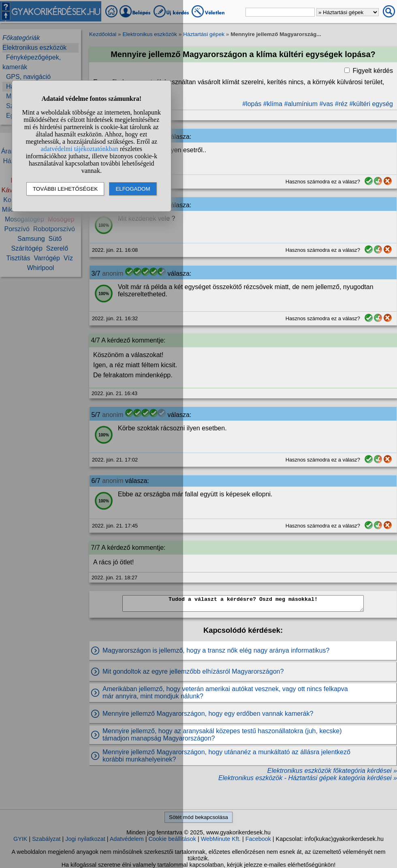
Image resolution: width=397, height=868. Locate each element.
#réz (341, 104)
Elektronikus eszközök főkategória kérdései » (332, 771)
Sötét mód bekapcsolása (198, 817)
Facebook (258, 839)
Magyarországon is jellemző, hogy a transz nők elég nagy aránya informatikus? (216, 650)
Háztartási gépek (204, 34)
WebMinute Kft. (221, 839)
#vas (327, 104)
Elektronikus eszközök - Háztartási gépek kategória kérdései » (308, 778)
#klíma (273, 104)
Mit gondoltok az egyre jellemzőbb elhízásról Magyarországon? (193, 671)
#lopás (252, 104)
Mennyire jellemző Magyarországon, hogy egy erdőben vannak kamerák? (208, 714)
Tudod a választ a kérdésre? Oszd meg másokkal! (243, 603)
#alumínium (301, 104)
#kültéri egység (371, 104)
